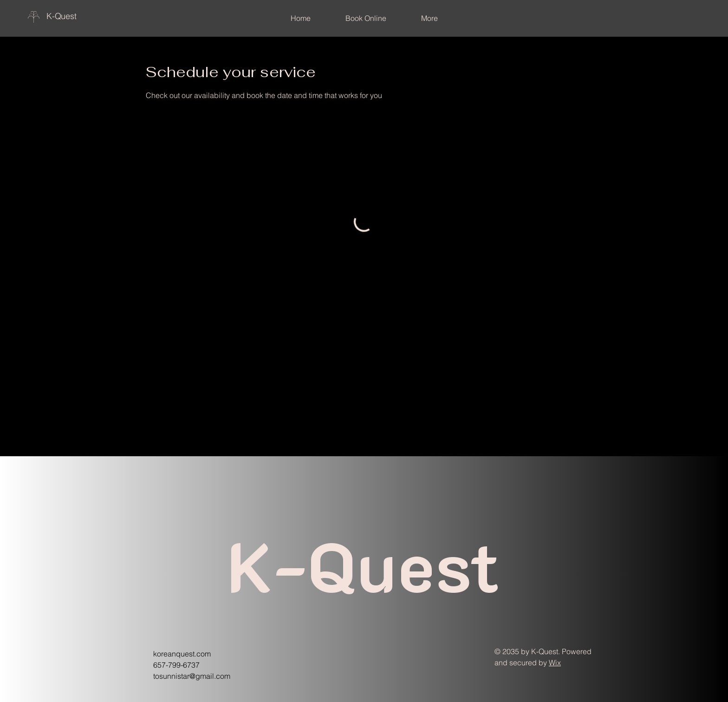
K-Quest (62, 16)
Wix (555, 663)
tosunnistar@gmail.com (192, 676)
